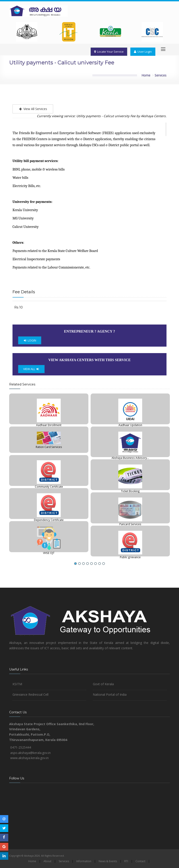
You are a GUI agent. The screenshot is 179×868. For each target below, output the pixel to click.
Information (84, 861)
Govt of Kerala (103, 684)
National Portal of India (110, 694)
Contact (140, 861)
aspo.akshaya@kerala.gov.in (30, 753)
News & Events (108, 861)
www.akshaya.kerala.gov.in (29, 758)
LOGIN (30, 340)
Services (161, 75)
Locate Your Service (109, 52)
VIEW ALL (31, 369)
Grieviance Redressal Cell (30, 694)
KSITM (17, 684)
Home (146, 75)
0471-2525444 (21, 747)
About (47, 861)
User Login (143, 52)
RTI (126, 861)
